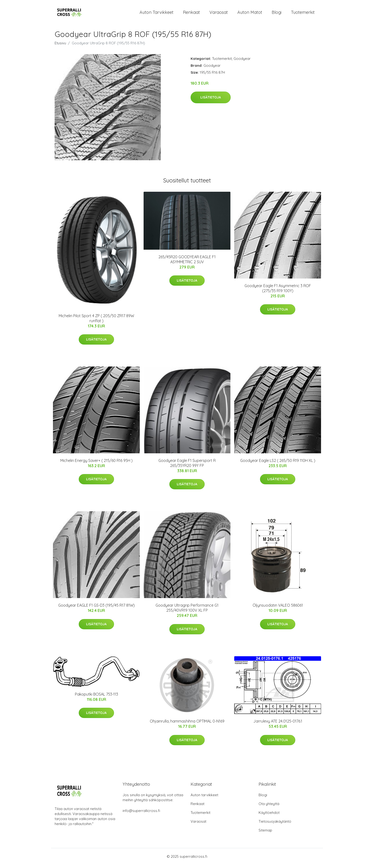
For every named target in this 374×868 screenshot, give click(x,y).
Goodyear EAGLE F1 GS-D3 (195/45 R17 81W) (96, 609)
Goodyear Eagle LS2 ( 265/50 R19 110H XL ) (278, 464)
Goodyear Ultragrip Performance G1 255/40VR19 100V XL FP (187, 611)
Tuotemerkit (303, 14)
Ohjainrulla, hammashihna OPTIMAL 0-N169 (187, 725)
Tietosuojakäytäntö (275, 825)
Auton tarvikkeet (156, 14)
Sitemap (265, 834)
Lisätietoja (211, 101)
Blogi (277, 14)
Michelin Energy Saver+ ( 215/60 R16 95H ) (96, 464)
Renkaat (191, 14)
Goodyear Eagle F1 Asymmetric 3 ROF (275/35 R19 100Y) (278, 292)
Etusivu (60, 46)
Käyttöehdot (269, 816)
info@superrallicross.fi (141, 814)
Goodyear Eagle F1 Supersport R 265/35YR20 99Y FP (187, 466)
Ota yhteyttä (269, 807)
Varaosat (219, 14)
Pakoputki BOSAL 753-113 (96, 697)
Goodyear (242, 62)
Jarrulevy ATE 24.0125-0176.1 (278, 725)
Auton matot (250, 14)
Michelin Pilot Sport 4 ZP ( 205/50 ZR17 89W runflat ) (96, 322)
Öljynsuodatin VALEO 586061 (278, 609)
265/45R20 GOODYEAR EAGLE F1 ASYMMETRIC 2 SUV (187, 263)
